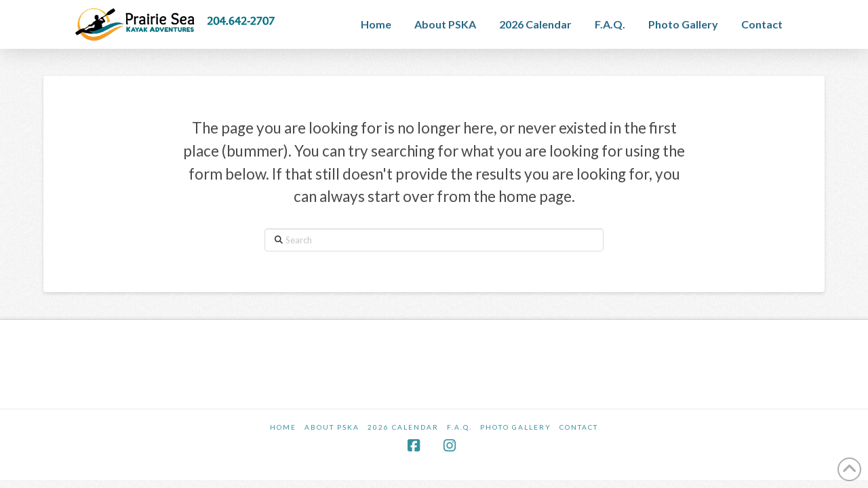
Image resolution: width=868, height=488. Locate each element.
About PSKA (332, 427)
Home (283, 427)
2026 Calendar (403, 427)
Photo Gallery (516, 427)
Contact (579, 427)
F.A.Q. (459, 427)
